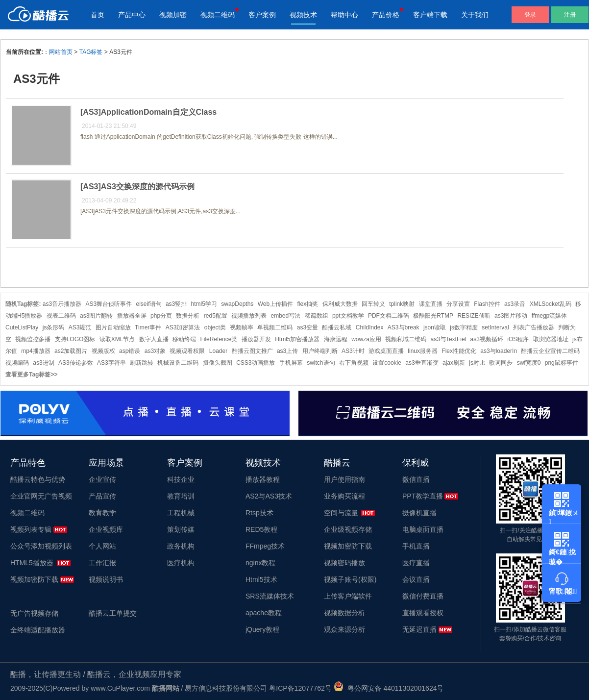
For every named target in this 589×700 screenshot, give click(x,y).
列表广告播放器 (534, 327)
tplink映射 (402, 304)
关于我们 (475, 15)
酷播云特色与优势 (38, 479)
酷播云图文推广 (252, 351)
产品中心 (132, 15)
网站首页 (61, 52)
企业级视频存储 (348, 529)
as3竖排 (176, 304)
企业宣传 (102, 479)
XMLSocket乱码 (551, 304)
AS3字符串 (111, 363)
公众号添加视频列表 (41, 546)
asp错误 (130, 351)
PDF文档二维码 (389, 316)
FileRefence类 (219, 339)
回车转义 (373, 304)
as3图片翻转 (96, 316)
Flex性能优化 (459, 351)
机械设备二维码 (178, 363)
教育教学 (102, 513)
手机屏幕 (291, 363)
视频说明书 (106, 579)
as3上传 (287, 351)
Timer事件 (148, 327)
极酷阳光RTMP (433, 316)
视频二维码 (218, 15)
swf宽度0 (529, 363)
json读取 (435, 327)
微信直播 (416, 479)
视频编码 (17, 363)
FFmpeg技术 (265, 546)
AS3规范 (80, 327)
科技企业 (181, 479)
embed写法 (286, 316)
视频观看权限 (187, 351)
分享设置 (458, 304)
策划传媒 (181, 529)
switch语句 (321, 363)
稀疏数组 (317, 316)
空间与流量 (341, 513)
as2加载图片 (71, 351)
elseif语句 (149, 304)
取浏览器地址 (551, 339)
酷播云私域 (337, 327)
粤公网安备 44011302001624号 (389, 688)
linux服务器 (423, 351)
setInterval (495, 327)
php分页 (161, 316)
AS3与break (404, 327)
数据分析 (188, 316)
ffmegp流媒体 (549, 316)
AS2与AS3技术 (269, 496)
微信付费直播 (423, 596)
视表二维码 (61, 316)
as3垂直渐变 (422, 363)
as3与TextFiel (449, 339)
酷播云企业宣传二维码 (550, 351)
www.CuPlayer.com (120, 688)
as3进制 (43, 363)
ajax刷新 (454, 363)
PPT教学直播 (423, 496)
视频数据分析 (344, 613)
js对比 (477, 363)
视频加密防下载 (34, 579)
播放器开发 (256, 339)
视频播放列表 (249, 316)
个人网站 (102, 546)
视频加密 (173, 15)
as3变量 (307, 327)
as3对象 (155, 351)
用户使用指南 (344, 479)
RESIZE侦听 (474, 316)
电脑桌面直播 (423, 529)
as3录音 (515, 304)
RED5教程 (261, 529)
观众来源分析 (344, 629)
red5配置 (216, 316)
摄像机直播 (419, 513)
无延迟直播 (419, 629)
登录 (530, 15)
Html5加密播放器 (297, 339)
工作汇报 (102, 563)
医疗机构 (181, 563)
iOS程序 (518, 339)
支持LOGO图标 (75, 339)
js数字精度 (464, 327)
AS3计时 (353, 351)
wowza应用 (366, 339)
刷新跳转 (142, 363)
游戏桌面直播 (386, 351)
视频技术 (303, 15)
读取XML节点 (117, 339)
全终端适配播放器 (38, 630)
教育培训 (181, 496)
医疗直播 (416, 563)
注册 (570, 15)
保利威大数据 (340, 304)
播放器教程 (263, 479)
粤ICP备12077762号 (300, 688)
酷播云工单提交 (113, 613)
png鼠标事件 (562, 363)
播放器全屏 (132, 316)
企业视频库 (106, 529)
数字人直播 (154, 339)
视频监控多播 (33, 339)
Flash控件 (487, 304)
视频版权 (103, 351)
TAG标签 (91, 52)
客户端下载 (430, 15)
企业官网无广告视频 (41, 496)
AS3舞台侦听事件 (109, 304)
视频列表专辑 (31, 529)
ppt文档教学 (348, 316)
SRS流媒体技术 (270, 596)
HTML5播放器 (32, 563)
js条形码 (54, 327)
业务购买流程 (344, 496)
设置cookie (387, 363)
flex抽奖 (307, 304)
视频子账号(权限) (350, 579)
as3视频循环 (487, 339)
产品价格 (386, 15)
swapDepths (237, 304)
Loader (218, 351)
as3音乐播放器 (62, 304)
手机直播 (416, 546)
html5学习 (204, 304)
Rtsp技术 (259, 513)
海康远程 (336, 339)
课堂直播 (431, 304)
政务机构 (181, 546)
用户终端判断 (320, 351)
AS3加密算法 (183, 327)
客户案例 (262, 15)
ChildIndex (370, 327)
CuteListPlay (22, 327)
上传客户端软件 (348, 596)
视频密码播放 (344, 563)
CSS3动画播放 (256, 363)
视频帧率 (242, 327)
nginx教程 (260, 563)
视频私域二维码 (406, 339)
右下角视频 (354, 363)
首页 (98, 15)
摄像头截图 (218, 363)
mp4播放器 (36, 351)
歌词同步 (501, 363)
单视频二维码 (275, 327)
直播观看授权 (423, 613)
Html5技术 (261, 579)
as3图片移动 (511, 316)
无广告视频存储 (34, 613)
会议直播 (416, 579)
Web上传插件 (275, 304)
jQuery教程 (262, 629)
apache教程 (264, 613)
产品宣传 (102, 496)
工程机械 (181, 513)
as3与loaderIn (499, 351)
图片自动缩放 (113, 327)
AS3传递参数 (76, 363)
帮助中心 (344, 15)
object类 (215, 327)
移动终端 (184, 339)
